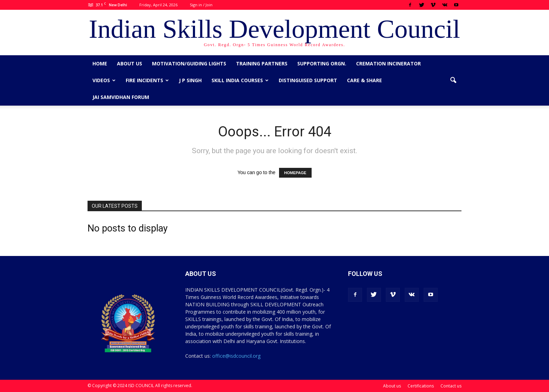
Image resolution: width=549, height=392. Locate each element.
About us (130, 63)
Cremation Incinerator (388, 63)
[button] (453, 80)
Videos (104, 80)
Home (100, 63)
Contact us (451, 386)
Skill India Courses (240, 80)
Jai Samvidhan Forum (121, 97)
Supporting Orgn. (322, 63)
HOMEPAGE (295, 173)
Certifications (421, 386)
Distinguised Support (308, 80)
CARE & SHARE (364, 80)
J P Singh (190, 80)
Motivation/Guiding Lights (189, 63)
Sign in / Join (201, 5)
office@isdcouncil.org (236, 356)
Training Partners (262, 63)
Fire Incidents (147, 80)
